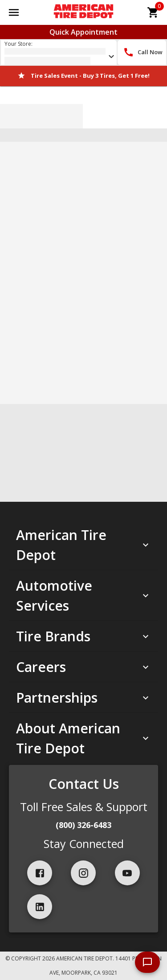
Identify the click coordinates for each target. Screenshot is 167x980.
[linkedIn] (40, 907)
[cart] (153, 12)
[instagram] (83, 873)
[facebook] (40, 873)
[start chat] (147, 962)
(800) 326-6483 (83, 825)
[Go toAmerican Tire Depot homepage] (83, 12)
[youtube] (127, 873)
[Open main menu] (14, 12)
